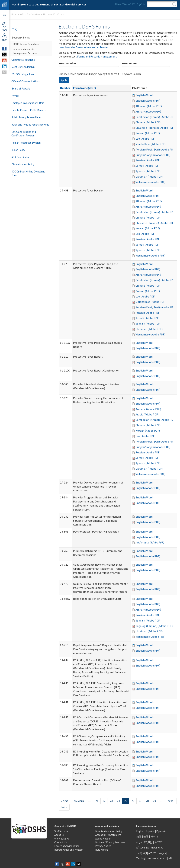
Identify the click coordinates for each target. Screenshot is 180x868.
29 (155, 801)
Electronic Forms (21, 38)
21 (97, 801)
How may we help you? (130, 4)
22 (104, 801)
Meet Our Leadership (23, 67)
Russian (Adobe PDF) (148, 160)
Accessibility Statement (108, 835)
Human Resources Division (26, 143)
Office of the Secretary (30, 14)
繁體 (146, 837)
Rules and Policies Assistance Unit (30, 125)
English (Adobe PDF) (148, 101)
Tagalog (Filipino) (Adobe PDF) (154, 626)
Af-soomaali (143, 848)
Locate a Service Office (67, 846)
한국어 (154, 837)
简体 (139, 837)
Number (65, 88)
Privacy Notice (103, 846)
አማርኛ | (153, 853)
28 (147, 801)
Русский (161, 831)
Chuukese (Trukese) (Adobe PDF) (155, 128)
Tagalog (141, 858)
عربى (139, 842)
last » (64, 807)
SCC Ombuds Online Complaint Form (28, 173)
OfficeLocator (4, 27)
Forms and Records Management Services (25, 51)
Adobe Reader (103, 839)
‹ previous (78, 801)
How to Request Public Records (29, 110)
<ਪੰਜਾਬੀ (158, 842)
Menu (4, 14)
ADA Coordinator (21, 157)
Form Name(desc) (85, 88)
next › (171, 801)
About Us (59, 835)
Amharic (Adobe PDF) (148, 111)
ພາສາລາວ (152, 858)
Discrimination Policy (23, 164)
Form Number (67, 63)
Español (150, 831)
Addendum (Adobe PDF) (150, 542)
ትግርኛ (163, 858)
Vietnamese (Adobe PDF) (150, 182)
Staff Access (61, 831)
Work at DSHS (62, 839)
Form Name (129, 63)
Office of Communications (26, 81)
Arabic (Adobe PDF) (147, 414)
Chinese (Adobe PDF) (148, 122)
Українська (157, 848)
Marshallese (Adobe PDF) (151, 144)
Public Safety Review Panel (26, 117)
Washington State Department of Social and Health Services (49, 4)
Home (14, 14)
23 (111, 801)
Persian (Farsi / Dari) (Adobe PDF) (155, 149)
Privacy (15, 96)
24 (118, 801)
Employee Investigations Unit (28, 103)
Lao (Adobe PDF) (145, 139)
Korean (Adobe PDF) (148, 133)
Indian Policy (18, 150)
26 (133, 801)
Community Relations (23, 60)
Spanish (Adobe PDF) (148, 171)
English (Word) (144, 95)
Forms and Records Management (97, 56)
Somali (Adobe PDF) (147, 166)
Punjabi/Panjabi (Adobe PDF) (153, 155)
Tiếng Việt (142, 853)
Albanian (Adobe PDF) (149, 106)
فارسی (162, 853)
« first (65, 801)
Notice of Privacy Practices (110, 842)
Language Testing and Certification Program (24, 134)
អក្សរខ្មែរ (148, 842)
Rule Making (102, 850)
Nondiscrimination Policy (109, 831)
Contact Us (61, 842)
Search (174, 4)
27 (140, 801)
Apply (64, 80)
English (140, 831)
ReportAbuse (4, 37)
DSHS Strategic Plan (23, 74)
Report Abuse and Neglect (69, 850)
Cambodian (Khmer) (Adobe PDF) (155, 117)
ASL (171, 858)
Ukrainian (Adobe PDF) (149, 177)
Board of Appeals (21, 89)
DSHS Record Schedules (26, 44)
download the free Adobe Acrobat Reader (83, 47)
